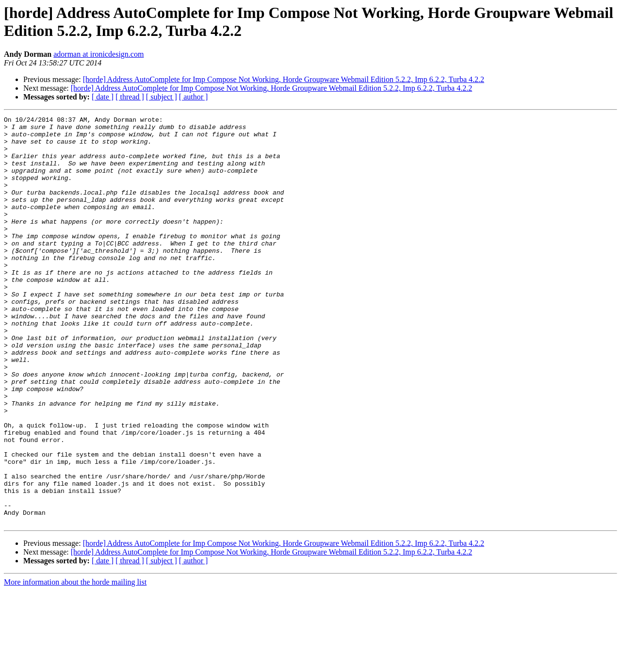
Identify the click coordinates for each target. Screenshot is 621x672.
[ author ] (194, 97)
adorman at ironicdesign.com (98, 54)
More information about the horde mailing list (75, 664)
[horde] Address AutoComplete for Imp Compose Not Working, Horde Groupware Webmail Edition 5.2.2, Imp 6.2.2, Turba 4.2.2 (284, 79)
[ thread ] (130, 97)
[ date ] (103, 97)
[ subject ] (162, 97)
